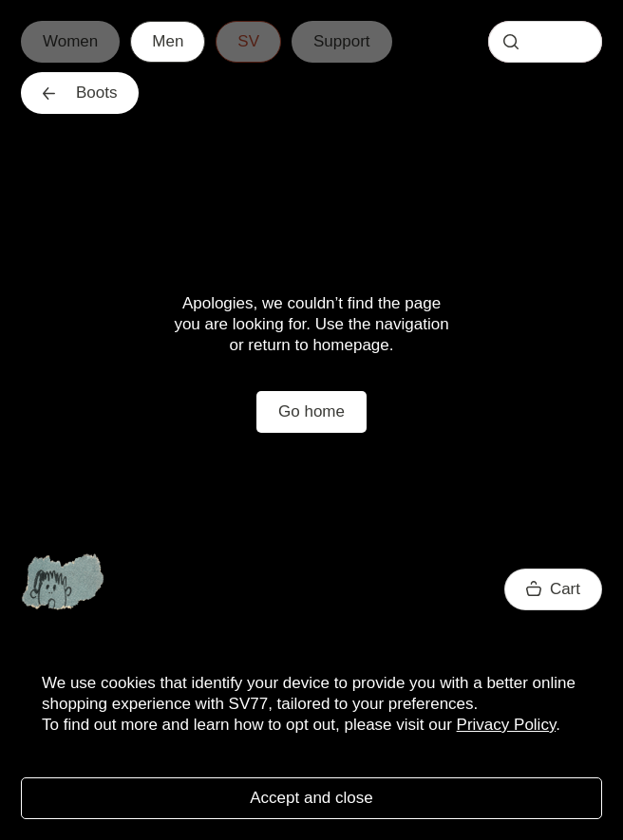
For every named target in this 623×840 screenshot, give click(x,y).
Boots (80, 93)
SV (248, 41)
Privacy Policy (507, 725)
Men (168, 41)
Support (342, 41)
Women (70, 41)
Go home (311, 411)
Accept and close (311, 798)
